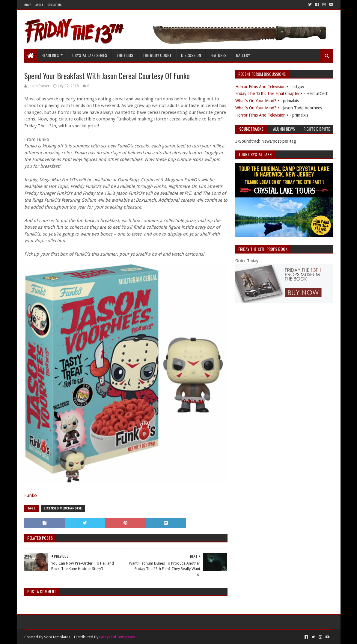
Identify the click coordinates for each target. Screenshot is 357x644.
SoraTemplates (57, 637)
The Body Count (157, 55)
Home (28, 5)
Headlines (50, 55)
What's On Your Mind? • (257, 101)
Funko (31, 495)
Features (218, 55)
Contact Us (54, 5)
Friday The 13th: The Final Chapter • (269, 93)
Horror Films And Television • (262, 87)
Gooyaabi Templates (117, 637)
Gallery (243, 55)
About (39, 5)
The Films (125, 55)
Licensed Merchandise (63, 508)
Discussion (191, 55)
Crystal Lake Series (90, 55)
